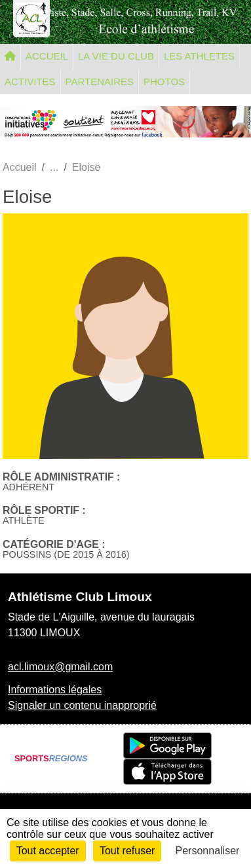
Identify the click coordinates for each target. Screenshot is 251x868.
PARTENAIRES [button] (100, 81)
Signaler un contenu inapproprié (82, 705)
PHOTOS (164, 81)
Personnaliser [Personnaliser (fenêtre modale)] (208, 851)
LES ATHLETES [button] (199, 56)
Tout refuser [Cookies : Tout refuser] (127, 851)
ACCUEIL (47, 56)
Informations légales (55, 690)
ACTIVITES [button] (30, 81)
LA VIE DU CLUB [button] (116, 56)
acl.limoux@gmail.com (60, 667)
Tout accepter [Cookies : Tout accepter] (48, 851)
